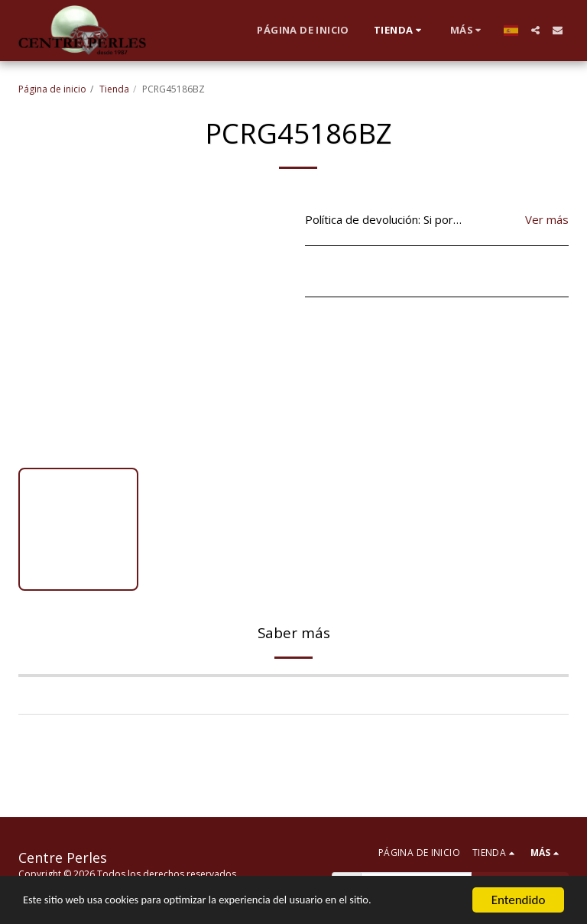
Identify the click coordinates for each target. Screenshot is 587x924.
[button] (535, 30)
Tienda (114, 89)
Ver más (547, 220)
